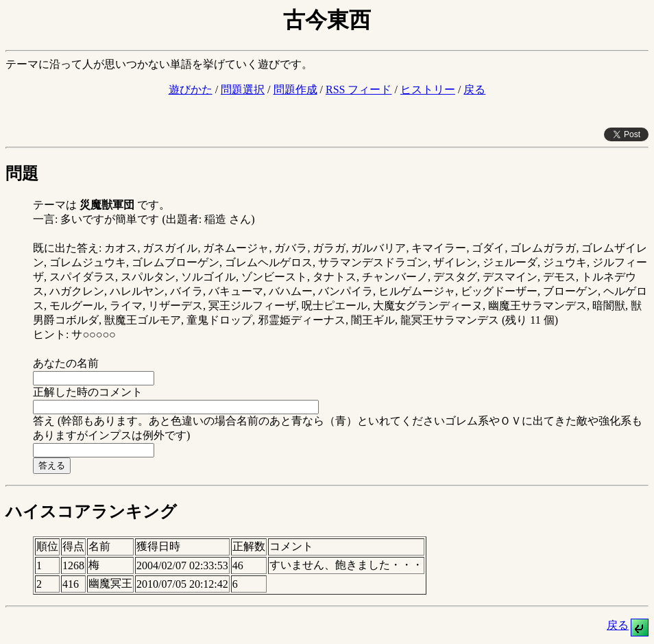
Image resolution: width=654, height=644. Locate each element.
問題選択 (243, 90)
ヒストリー (428, 90)
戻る (474, 90)
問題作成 (295, 90)
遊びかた (191, 90)
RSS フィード (359, 90)
